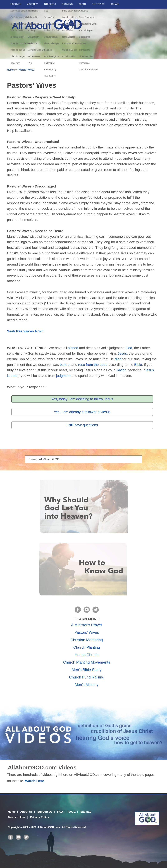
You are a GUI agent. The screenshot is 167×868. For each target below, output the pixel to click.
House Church (87, 655)
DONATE (115, 4)
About (82, 4)
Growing (67, 4)
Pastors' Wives (26, 70)
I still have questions (82, 425)
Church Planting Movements (87, 662)
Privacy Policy (40, 817)
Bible (138, 365)
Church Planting (87, 647)
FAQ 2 (72, 812)
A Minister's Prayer (87, 625)
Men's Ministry (87, 685)
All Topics (98, 4)
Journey (32, 4)
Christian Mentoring (87, 640)
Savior (121, 370)
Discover (16, 4)
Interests (50, 4)
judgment (63, 376)
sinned (73, 348)
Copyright (14, 827)
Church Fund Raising (87, 677)
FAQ (60, 812)
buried (65, 365)
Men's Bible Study (87, 670)
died (118, 359)
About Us (26, 812)
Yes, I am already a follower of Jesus (82, 412)
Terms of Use (17, 817)
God (129, 348)
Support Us (45, 812)
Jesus (122, 353)
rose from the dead (93, 365)
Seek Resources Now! (25, 331)
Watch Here (35, 781)
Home (10, 70)
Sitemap (86, 812)
